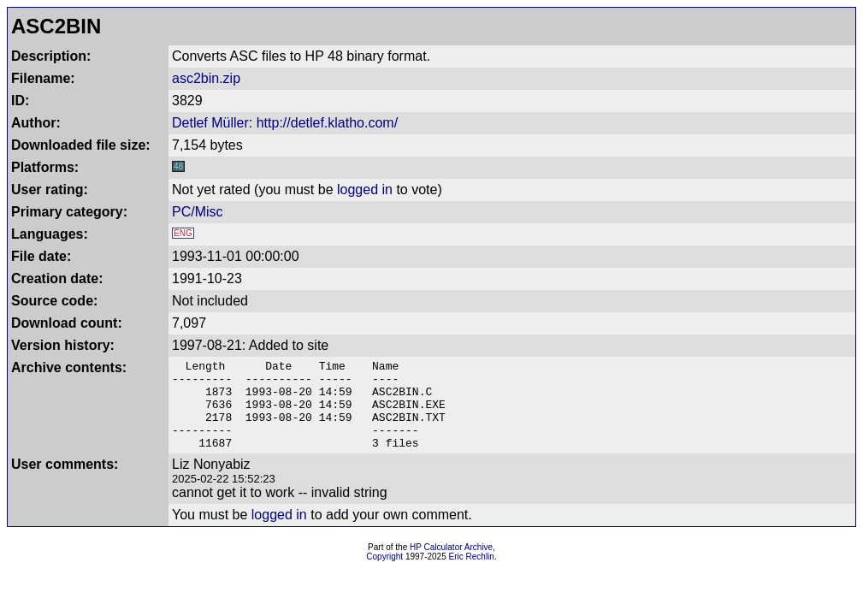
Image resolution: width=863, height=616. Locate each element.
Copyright (384, 575)
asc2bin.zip (206, 78)
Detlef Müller (210, 123)
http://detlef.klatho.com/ (327, 123)
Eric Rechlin (472, 575)
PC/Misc (198, 212)
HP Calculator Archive (451, 565)
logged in (365, 190)
